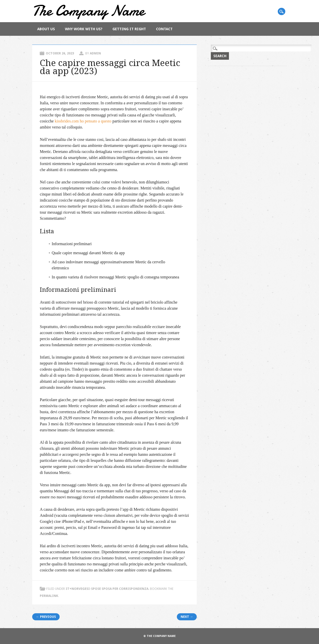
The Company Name (88, 10)
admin (95, 53)
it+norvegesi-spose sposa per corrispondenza (107, 589)
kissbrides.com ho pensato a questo (83, 121)
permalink (49, 596)
